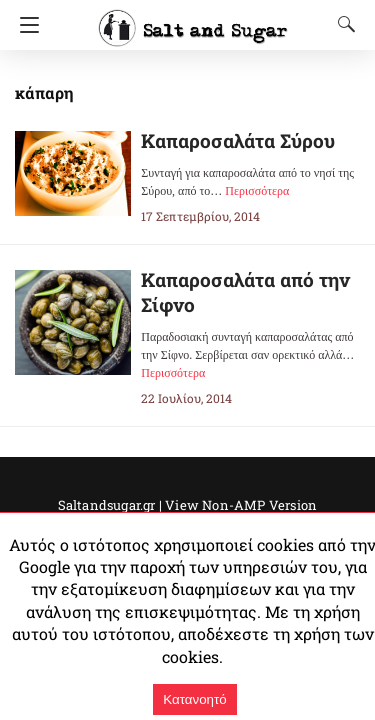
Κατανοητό (194, 699)
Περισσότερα (257, 191)
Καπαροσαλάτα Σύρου (238, 140)
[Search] (342, 24)
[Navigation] (24, 25)
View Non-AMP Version (241, 505)
